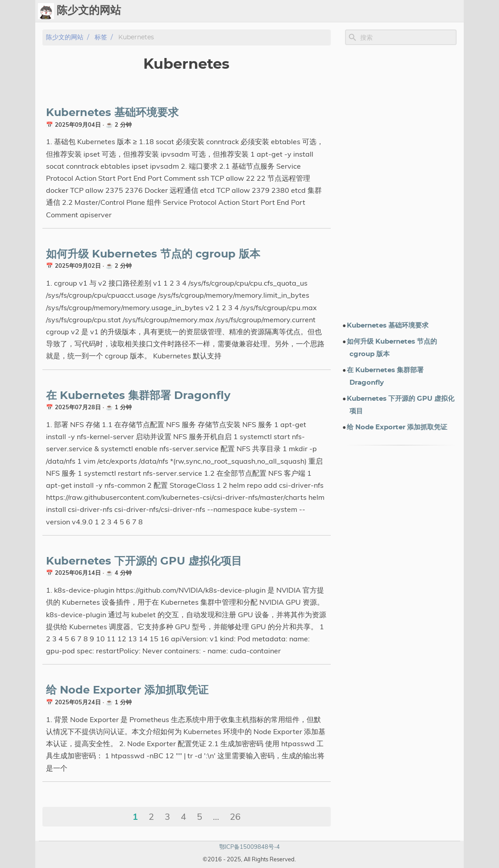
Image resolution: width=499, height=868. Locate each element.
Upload (310, 11)
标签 (338, 11)
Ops (257, 11)
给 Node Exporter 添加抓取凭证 (127, 690)
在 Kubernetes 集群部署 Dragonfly (138, 396)
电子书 (403, 11)
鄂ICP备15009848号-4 (249, 847)
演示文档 (366, 11)
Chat (281, 11)
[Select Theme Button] (235, 11)
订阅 (453, 11)
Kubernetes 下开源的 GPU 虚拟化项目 (144, 561)
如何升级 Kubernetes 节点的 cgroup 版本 (153, 254)
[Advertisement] (401, 183)
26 (235, 816)
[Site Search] (408, 37)
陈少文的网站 (65, 37)
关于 (432, 11)
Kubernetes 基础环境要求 (112, 113)
